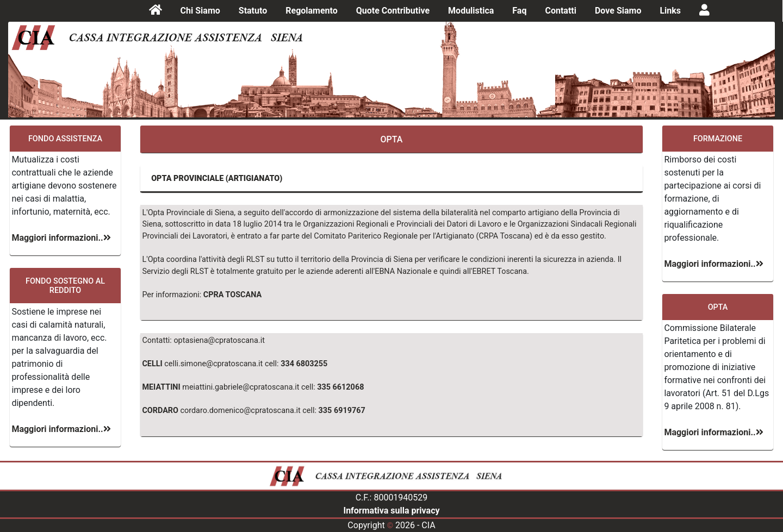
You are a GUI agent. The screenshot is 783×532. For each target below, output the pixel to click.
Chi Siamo (200, 11)
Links (670, 11)
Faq (519, 11)
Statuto (253, 11)
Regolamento (312, 11)
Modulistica (471, 11)
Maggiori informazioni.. (61, 238)
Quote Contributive (393, 11)
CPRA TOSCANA (232, 295)
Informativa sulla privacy (391, 511)
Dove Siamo (618, 11)
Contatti (561, 11)
